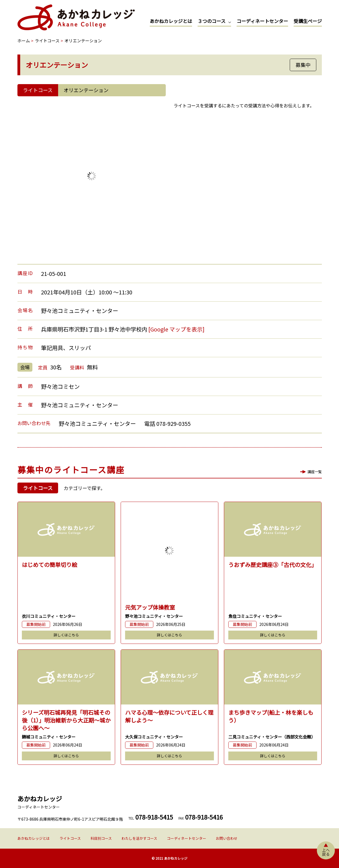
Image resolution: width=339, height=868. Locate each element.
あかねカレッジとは (171, 21)
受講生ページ (308, 21)
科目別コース (101, 838)
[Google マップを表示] (176, 329)
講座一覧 (315, 472)
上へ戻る (326, 850)
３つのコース (212, 21)
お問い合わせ (227, 838)
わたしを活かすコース (139, 838)
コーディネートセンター (262, 21)
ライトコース (70, 838)
